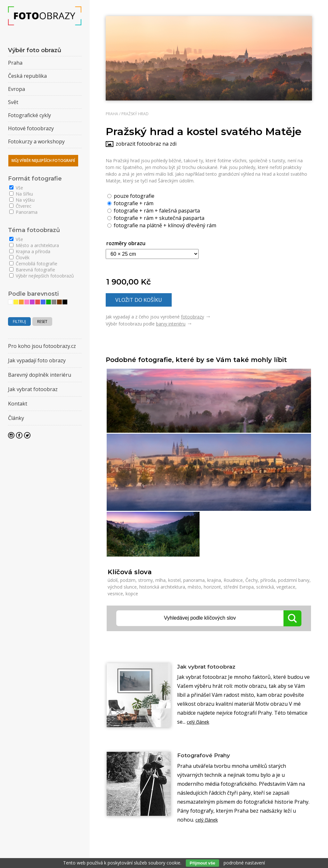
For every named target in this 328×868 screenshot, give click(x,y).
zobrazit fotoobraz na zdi (146, 144)
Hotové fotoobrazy (31, 128)
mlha (160, 580)
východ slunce (122, 587)
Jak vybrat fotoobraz (213, 667)
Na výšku (22, 200)
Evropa (16, 89)
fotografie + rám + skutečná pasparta (156, 218)
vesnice (115, 594)
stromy (145, 580)
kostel (174, 580)
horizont (212, 587)
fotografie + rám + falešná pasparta (154, 210)
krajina (214, 580)
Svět (13, 102)
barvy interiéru (171, 324)
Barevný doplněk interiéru (40, 375)
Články (16, 418)
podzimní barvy (294, 580)
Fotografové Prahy (209, 757)
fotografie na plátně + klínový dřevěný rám (162, 225)
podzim (128, 580)
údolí (113, 580)
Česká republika (27, 76)
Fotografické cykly (29, 115)
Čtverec (20, 206)
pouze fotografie (131, 196)
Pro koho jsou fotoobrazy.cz (42, 346)
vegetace (286, 587)
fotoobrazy (193, 317)
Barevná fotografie (32, 270)
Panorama (23, 212)
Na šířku (21, 194)
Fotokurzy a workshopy (36, 141)
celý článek (200, 723)
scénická (265, 587)
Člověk (19, 257)
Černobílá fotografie (33, 264)
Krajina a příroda (30, 251)
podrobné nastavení (244, 863)
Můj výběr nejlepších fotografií (43, 161)
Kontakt (18, 404)
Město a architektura (34, 245)
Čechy (252, 580)
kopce (132, 594)
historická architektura (162, 587)
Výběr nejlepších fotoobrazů (42, 276)
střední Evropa (239, 587)
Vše (16, 188)
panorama (194, 580)
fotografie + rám (130, 203)
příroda (268, 580)
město (194, 587)
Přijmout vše (202, 863)
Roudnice (233, 580)
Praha (112, 114)
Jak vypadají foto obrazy (37, 360)
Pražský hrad (135, 114)
